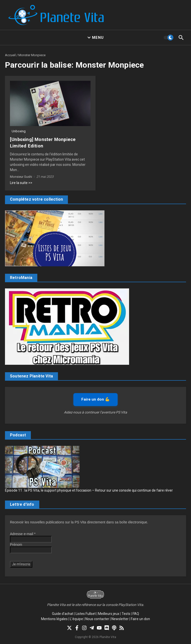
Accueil (10, 55)
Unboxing (19, 131)
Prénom (16, 544)
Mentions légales (54, 619)
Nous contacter (97, 619)
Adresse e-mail (23, 534)
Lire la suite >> (21, 183)
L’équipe (76, 619)
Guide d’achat (63, 613)
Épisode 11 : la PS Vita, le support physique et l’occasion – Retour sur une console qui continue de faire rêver (89, 490)
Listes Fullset (86, 613)
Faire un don (140, 619)
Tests (126, 613)
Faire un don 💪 (95, 399)
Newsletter (120, 619)
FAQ (136, 613)
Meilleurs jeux (109, 613)
